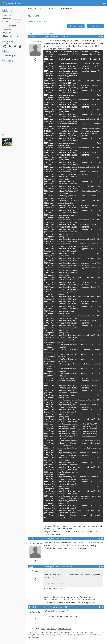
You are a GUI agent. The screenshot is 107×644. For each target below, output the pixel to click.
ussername (33, 36)
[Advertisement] (12, 98)
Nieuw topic (76, 26)
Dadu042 (33, 607)
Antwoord (96, 26)
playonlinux (11, 3)
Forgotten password (11, 33)
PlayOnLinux (52, 8)
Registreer (7, 30)
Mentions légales (9, 56)
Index (43, 629)
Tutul (31, 567)
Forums (42, 8)
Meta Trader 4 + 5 (64, 629)
